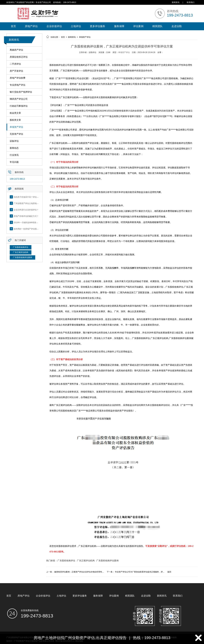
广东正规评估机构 (21, 252)
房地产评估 (31, 26)
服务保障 (119, 26)
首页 (13, 26)
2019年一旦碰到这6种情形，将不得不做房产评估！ (35, 222)
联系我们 (191, 2)
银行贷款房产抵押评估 (21, 92)
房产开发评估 (16, 71)
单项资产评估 (16, 127)
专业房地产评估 (18, 85)
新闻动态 (14, 148)
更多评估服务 (98, 26)
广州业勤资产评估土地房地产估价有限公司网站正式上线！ (39, 203)
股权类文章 (15, 120)
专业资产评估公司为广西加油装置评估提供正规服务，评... (140, 572)
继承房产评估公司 (19, 99)
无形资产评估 (16, 134)
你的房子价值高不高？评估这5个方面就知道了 (33, 197)
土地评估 (76, 26)
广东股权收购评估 (21, 247)
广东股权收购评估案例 (22, 257)
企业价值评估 (54, 26)
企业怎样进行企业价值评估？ (26, 210)
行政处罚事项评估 (19, 106)
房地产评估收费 (18, 78)
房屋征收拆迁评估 (19, 57)
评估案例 (138, 26)
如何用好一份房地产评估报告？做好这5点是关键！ (35, 229)
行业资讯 (14, 155)
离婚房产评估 (16, 50)
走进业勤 (177, 26)
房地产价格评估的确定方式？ (26, 216)
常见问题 (14, 162)
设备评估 (14, 141)
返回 (169, 572)
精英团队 (157, 26)
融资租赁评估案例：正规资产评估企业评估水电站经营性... (79, 572)
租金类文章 (15, 113)
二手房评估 (15, 64)
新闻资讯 (176, 2)
